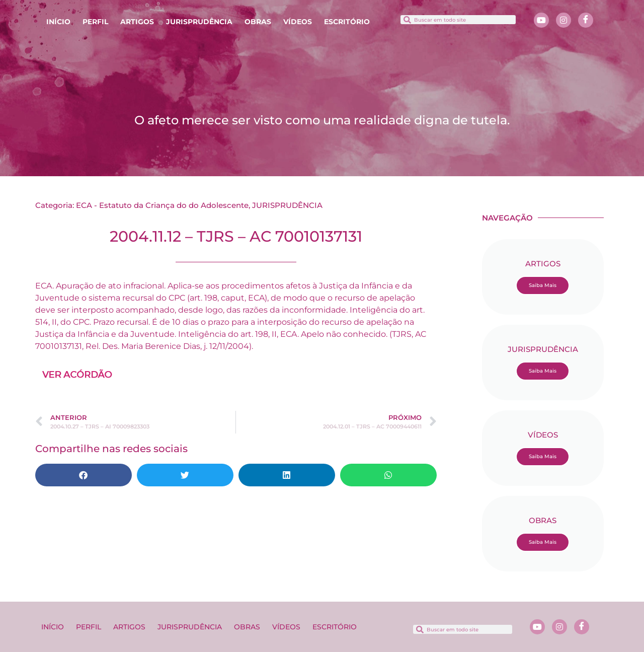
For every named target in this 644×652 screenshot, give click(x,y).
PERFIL (95, 22)
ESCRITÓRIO (347, 22)
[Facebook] (586, 20)
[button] (84, 475)
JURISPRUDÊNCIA (199, 22)
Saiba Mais (543, 285)
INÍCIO (58, 22)
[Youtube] (541, 20)
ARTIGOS (137, 22)
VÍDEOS (298, 22)
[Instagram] (563, 20)
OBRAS (258, 22)
